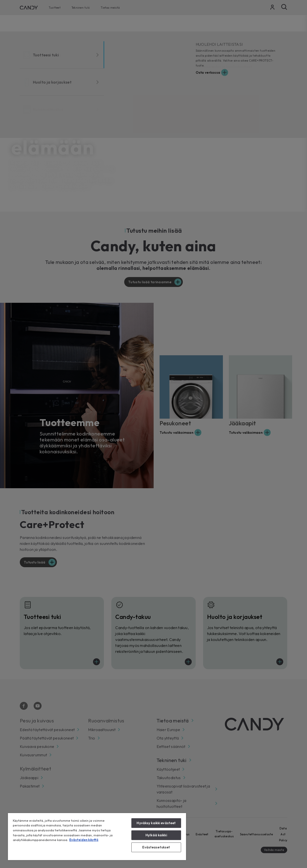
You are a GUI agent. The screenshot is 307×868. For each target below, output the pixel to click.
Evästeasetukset (156, 847)
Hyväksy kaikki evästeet (156, 823)
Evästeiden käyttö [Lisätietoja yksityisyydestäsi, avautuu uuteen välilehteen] (84, 840)
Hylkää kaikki (156, 835)
